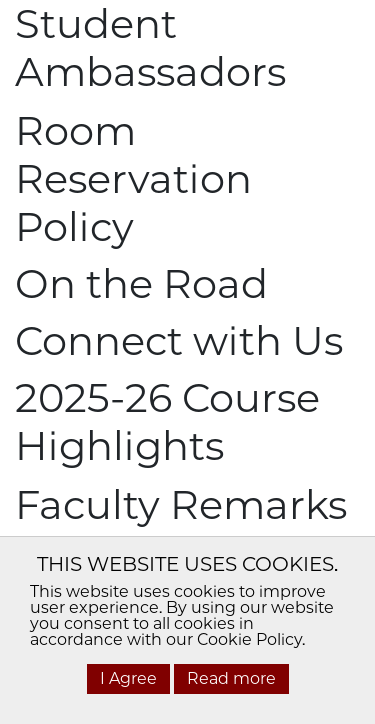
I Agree (128, 678)
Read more (231, 678)
